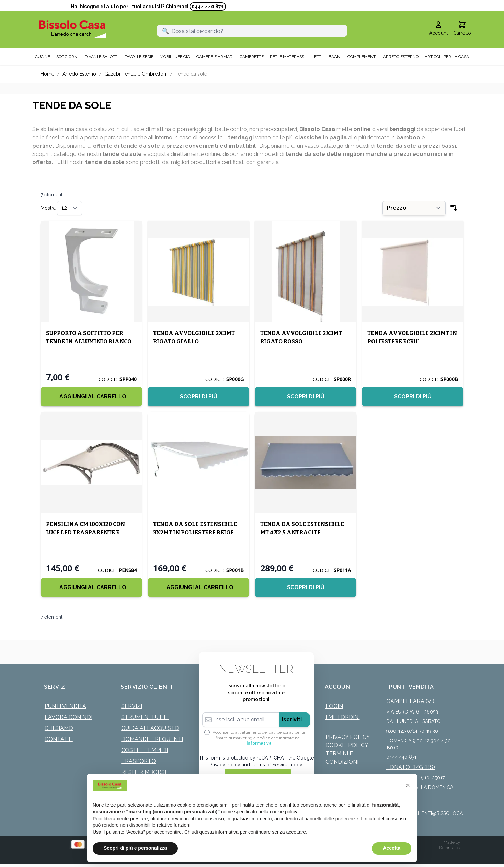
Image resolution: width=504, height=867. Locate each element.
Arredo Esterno (79, 74)
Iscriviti (292, 720)
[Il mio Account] (438, 29)
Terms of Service (270, 765)
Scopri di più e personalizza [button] (135, 848)
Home (47, 74)
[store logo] (72, 29)
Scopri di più (199, 396)
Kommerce (450, 848)
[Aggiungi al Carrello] (91, 397)
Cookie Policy (347, 745)
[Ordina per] (414, 208)
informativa (259, 743)
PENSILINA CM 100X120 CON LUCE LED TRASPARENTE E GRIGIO (85, 532)
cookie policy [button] (283, 812)
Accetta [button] (392, 848)
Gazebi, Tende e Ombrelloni (136, 74)
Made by (452, 842)
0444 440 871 (208, 7)
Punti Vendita (65, 706)
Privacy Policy (348, 737)
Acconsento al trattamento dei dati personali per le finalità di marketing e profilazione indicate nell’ (259, 738)
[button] (408, 785)
